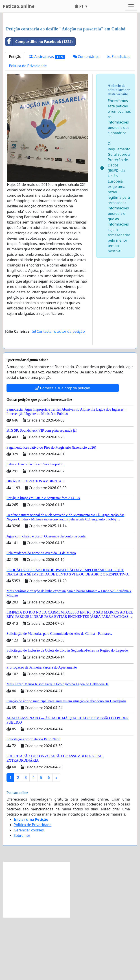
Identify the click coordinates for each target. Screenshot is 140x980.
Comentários (86, 119)
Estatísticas (119, 119)
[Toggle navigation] (131, 6)
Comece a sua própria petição (62, 451)
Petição (15, 119)
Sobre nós (22, 898)
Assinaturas (47, 119)
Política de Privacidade (28, 128)
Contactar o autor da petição (58, 394)
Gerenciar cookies (29, 893)
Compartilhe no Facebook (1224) (39, 104)
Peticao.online (19, 6)
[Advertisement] (70, 51)
